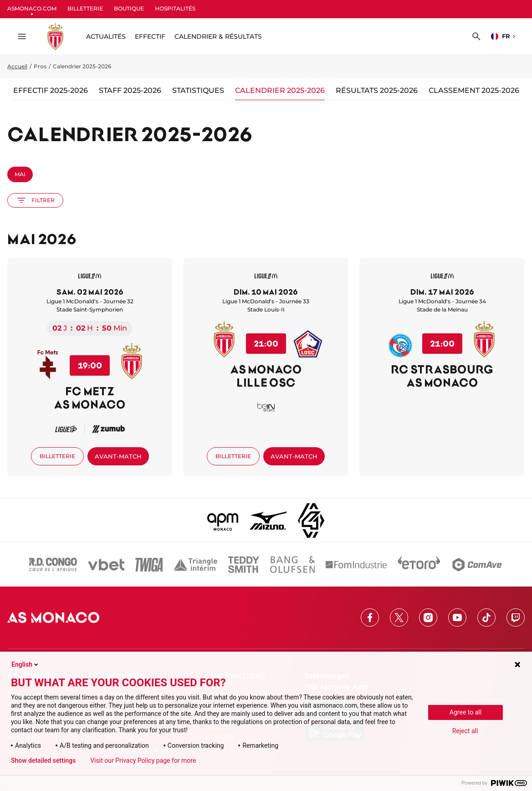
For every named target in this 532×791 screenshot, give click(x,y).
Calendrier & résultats (218, 36)
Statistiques (198, 90)
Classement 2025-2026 (474, 90)
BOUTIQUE (129, 8)
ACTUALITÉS (106, 36)
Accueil (17, 66)
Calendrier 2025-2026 (280, 90)
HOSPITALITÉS (175, 8)
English (26, 664)
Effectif (150, 36)
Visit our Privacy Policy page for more (143, 760)
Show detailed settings (43, 760)
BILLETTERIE (85, 8)
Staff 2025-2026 (130, 90)
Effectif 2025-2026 (51, 90)
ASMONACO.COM (32, 8)
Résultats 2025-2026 (377, 90)
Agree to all (465, 712)
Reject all (465, 731)
